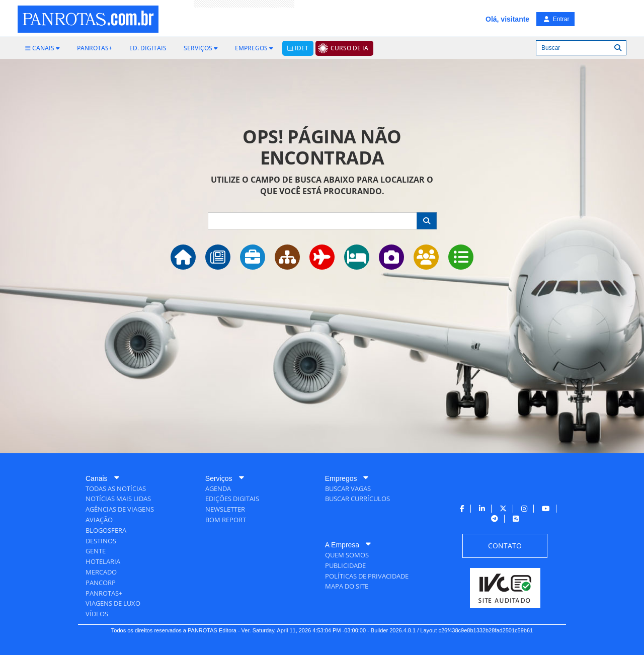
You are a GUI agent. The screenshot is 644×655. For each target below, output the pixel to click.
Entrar (556, 19)
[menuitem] (43, 48)
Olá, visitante (507, 19)
